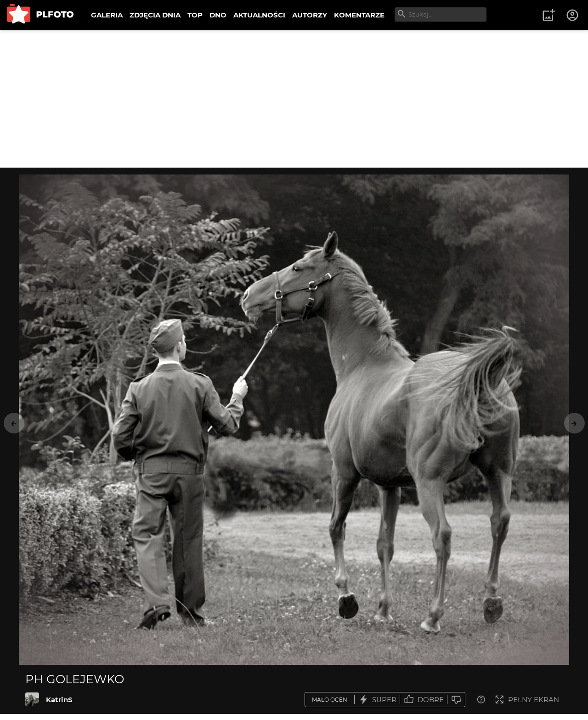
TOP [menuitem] (195, 15)
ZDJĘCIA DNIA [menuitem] (155, 15)
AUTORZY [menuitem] (310, 15)
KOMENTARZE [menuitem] (359, 15)
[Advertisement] (294, 99)
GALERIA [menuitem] (107, 15)
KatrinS (59, 700)
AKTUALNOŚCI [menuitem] (259, 15)
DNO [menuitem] (218, 15)
